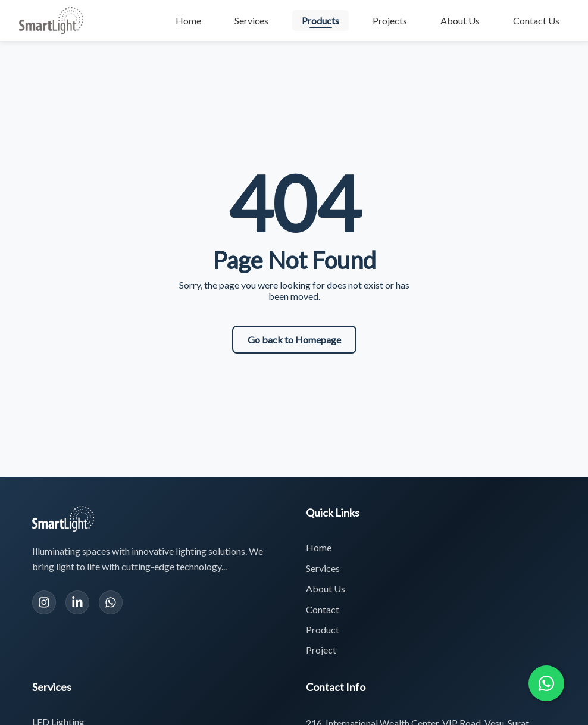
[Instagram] (44, 602)
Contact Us (536, 21)
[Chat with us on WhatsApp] (546, 683)
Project (321, 650)
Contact (323, 609)
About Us (460, 21)
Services (251, 21)
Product (323, 629)
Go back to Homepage (294, 340)
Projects (390, 21)
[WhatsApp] (111, 602)
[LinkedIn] (77, 602)
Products (320, 21)
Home (188, 21)
